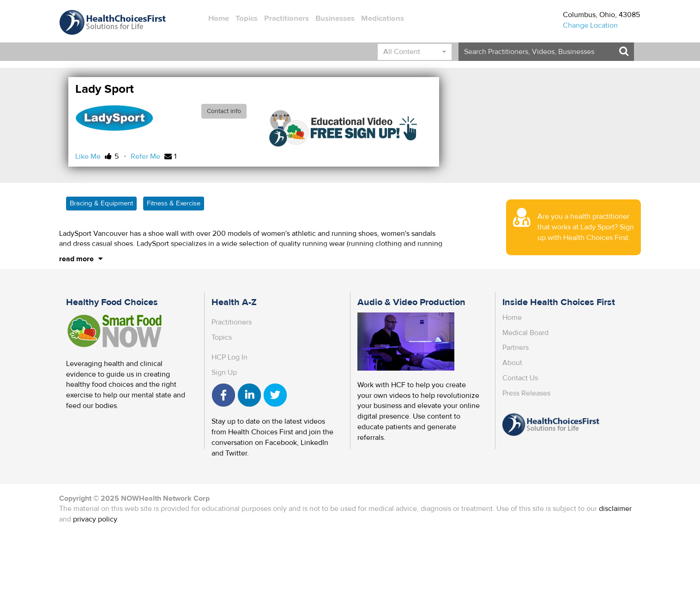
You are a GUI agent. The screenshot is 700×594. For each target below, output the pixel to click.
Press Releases (526, 393)
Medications (383, 18)
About (512, 363)
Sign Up (224, 372)
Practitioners (287, 18)
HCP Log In (229, 357)
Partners (516, 348)
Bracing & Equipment (101, 203)
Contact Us (520, 378)
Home (219, 18)
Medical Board (525, 333)
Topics (247, 18)
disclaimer (615, 509)
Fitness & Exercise (174, 203)
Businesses (335, 18)
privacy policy (95, 519)
